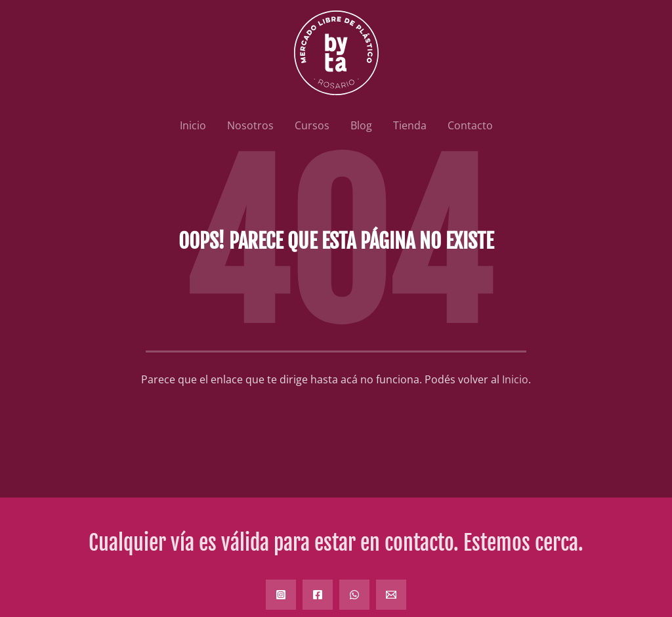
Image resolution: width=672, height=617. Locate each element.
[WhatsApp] (354, 595)
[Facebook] (318, 595)
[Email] (391, 595)
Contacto (470, 125)
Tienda (410, 125)
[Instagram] (281, 595)
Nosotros (250, 125)
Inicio (193, 125)
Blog (361, 125)
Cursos (312, 125)
